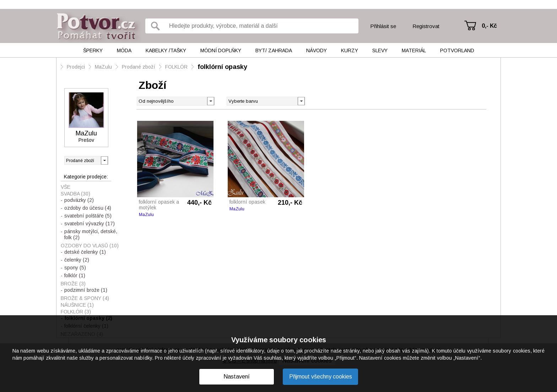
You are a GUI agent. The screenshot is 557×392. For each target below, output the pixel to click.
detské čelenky (85, 252)
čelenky (77, 260)
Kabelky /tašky (166, 50)
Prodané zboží (139, 67)
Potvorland (457, 50)
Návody (317, 50)
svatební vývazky (90, 224)
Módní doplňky (221, 50)
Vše (66, 187)
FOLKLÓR (176, 67)
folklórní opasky (222, 67)
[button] (301, 101)
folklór (75, 275)
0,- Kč (489, 26)
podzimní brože (86, 290)
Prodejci (76, 67)
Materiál (414, 50)
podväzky (79, 200)
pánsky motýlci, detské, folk (91, 234)
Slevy (380, 50)
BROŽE (73, 284)
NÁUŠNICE (77, 305)
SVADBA (75, 194)
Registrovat (426, 26)
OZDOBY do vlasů (90, 246)
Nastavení (237, 377)
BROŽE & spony (85, 298)
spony (75, 268)
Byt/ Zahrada (274, 50)
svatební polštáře (88, 216)
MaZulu (103, 67)
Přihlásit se (383, 26)
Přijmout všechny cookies (321, 377)
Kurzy (350, 50)
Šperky (93, 50)
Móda (124, 50)
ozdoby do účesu (88, 208)
